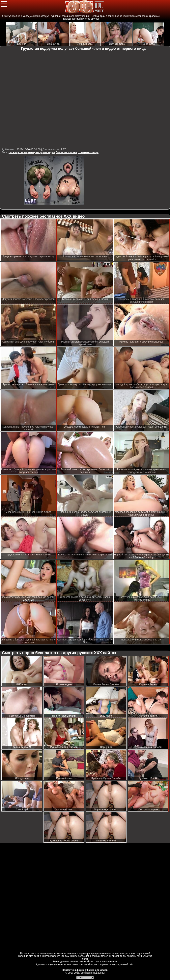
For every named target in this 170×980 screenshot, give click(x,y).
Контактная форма (73, 970)
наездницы (35, 152)
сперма (23, 152)
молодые (49, 152)
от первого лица (88, 152)
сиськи (13, 152)
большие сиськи (66, 152)
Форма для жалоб (97, 970)
